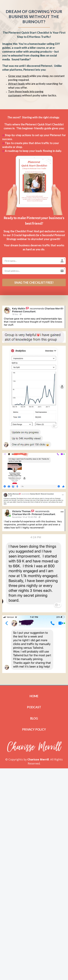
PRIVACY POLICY (34, 729)
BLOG (34, 718)
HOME (34, 696)
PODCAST (34, 707)
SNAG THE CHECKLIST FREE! (34, 282)
